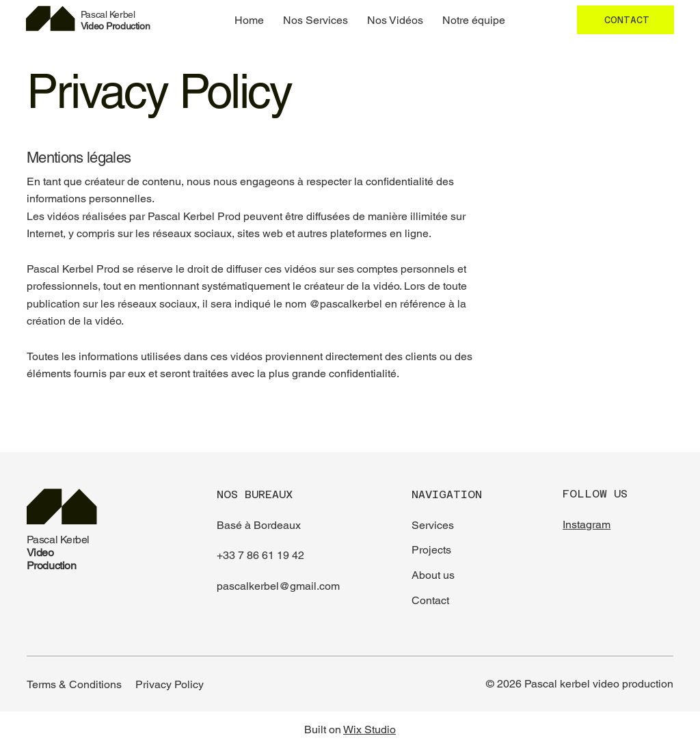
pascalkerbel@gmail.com (278, 586)
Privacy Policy (170, 684)
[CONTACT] (625, 20)
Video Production (115, 20)
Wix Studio (369, 730)
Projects (431, 550)
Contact (430, 600)
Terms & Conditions (74, 684)
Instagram (587, 525)
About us (433, 575)
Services (433, 525)
